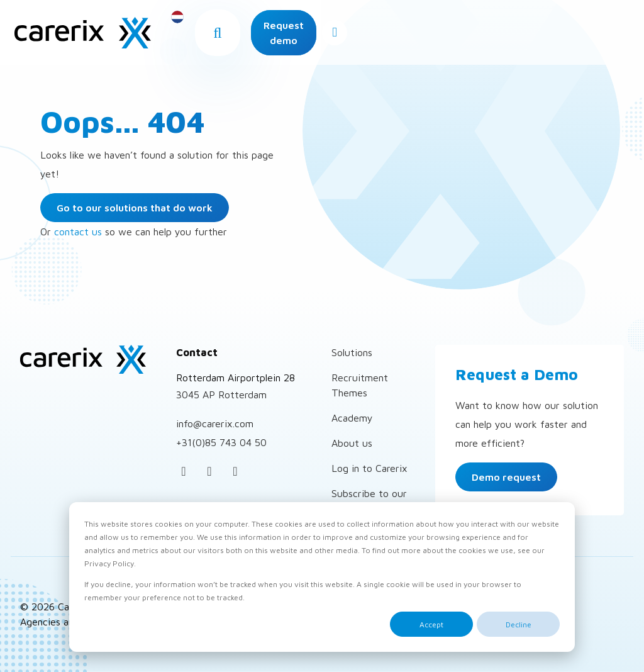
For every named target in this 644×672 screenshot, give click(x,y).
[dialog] (322, 577)
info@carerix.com (215, 423)
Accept (431, 624)
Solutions (352, 352)
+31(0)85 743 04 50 (221, 442)
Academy (352, 418)
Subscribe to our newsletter (369, 501)
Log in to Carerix (369, 468)
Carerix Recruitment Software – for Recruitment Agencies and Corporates (91, 36)
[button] (345, 36)
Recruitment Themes (360, 385)
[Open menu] (611, 36)
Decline (519, 624)
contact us (78, 232)
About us (352, 443)
